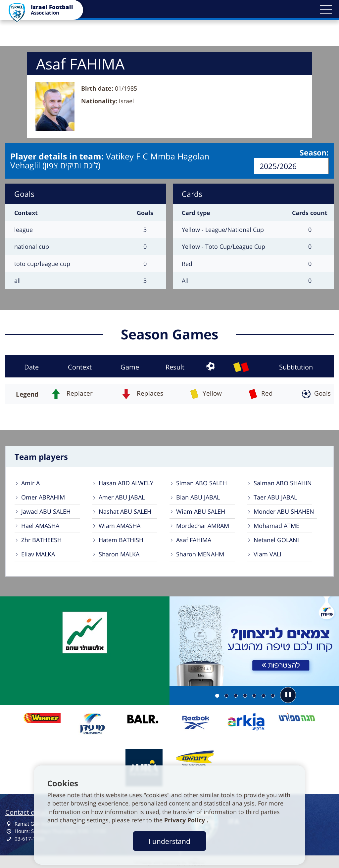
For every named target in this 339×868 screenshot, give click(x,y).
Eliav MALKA (38, 554)
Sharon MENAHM (200, 554)
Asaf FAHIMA (194, 540)
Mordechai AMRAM (203, 525)
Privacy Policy (185, 820)
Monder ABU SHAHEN (284, 511)
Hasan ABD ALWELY (126, 483)
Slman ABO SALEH (201, 483)
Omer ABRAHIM (43, 497)
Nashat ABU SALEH (125, 511)
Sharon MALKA (119, 554)
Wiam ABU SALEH (201, 511)
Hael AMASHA (40, 525)
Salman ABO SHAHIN (283, 483)
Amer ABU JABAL (122, 497)
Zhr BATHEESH (41, 540)
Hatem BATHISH (121, 540)
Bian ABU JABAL (198, 497)
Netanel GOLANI (276, 540)
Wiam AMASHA (120, 525)
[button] (326, 9)
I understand (169, 841)
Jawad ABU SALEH (46, 511)
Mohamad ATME (276, 525)
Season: (314, 153)
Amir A (30, 483)
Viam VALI (267, 554)
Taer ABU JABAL (275, 497)
